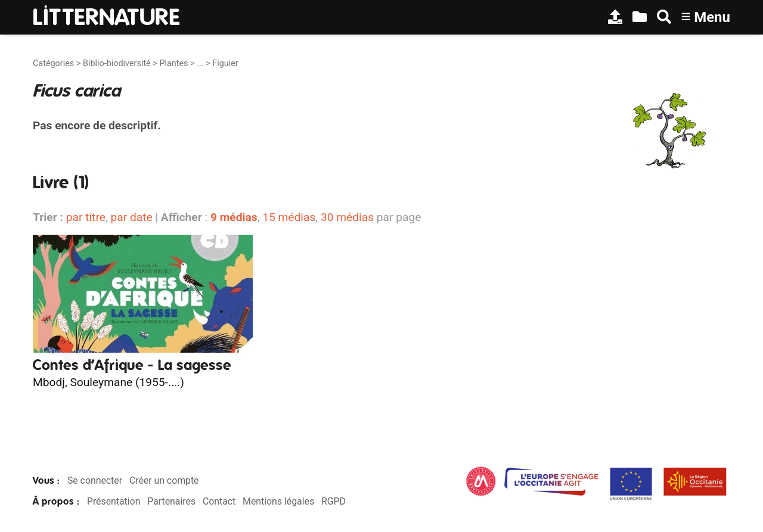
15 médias (289, 217)
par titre (86, 217)
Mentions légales (278, 501)
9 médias (234, 217)
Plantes (173, 63)
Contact (219, 501)
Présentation (114, 501)
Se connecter (95, 480)
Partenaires (171, 501)
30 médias (347, 217)
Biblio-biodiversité (117, 63)
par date (131, 217)
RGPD (334, 501)
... (200, 63)
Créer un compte (164, 480)
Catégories (53, 63)
